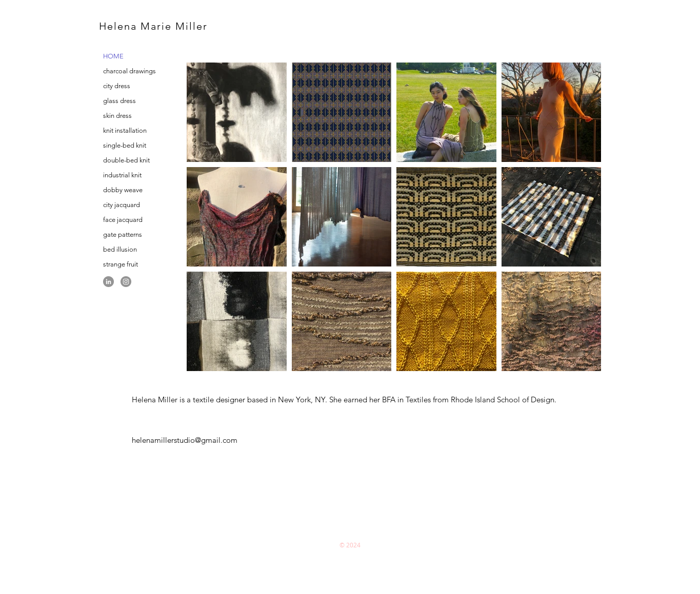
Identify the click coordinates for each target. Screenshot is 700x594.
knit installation (125, 130)
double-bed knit (126, 160)
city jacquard (122, 205)
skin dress (117, 116)
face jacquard (123, 220)
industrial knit (122, 175)
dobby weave (123, 190)
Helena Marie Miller (153, 26)
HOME (113, 56)
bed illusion (120, 249)
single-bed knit (125, 145)
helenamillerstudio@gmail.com (185, 440)
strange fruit (121, 264)
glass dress (119, 101)
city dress (117, 86)
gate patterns (123, 234)
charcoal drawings (129, 71)
